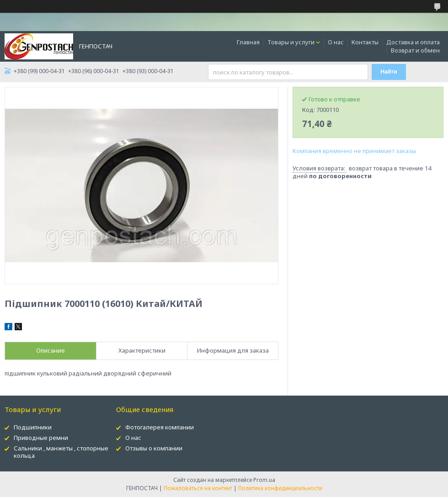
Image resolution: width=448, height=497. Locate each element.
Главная (248, 42)
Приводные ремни (41, 438)
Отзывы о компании (154, 448)
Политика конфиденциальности (280, 488)
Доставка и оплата (413, 42)
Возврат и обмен (415, 50)
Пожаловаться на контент (198, 488)
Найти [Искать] (389, 72)
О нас (336, 42)
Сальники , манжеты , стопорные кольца (61, 452)
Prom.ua (264, 480)
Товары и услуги (291, 42)
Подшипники (33, 427)
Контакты (365, 42)
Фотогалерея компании (160, 427)
